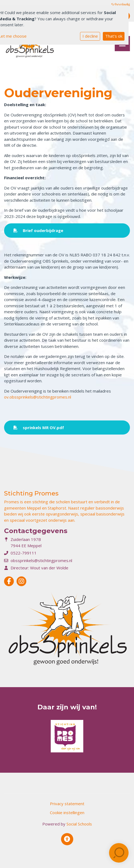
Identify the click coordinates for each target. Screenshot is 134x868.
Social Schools (79, 824)
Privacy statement (67, 804)
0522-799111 (24, 553)
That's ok (114, 36)
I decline (90, 36)
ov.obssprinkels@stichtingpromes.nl (38, 397)
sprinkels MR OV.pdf (39, 428)
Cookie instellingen (67, 812)
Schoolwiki (121, 4)
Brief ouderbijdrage (38, 230)
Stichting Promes (31, 493)
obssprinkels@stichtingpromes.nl (41, 560)
